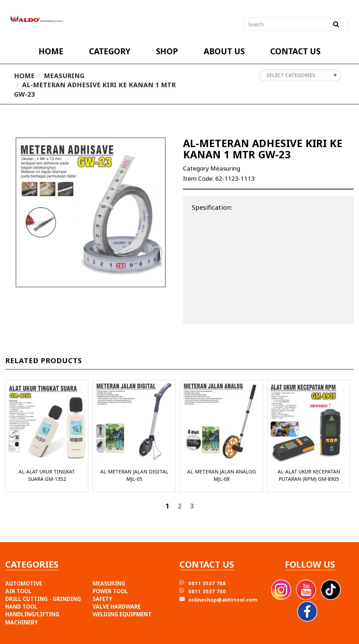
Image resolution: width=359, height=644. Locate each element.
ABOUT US (224, 51)
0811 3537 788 (207, 583)
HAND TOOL (21, 607)
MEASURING (109, 583)
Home (24, 75)
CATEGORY (110, 51)
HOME (51, 51)
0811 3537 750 (207, 591)
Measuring (64, 75)
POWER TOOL (110, 591)
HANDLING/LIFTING (32, 614)
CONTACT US (295, 51)
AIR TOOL (18, 591)
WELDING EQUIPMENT (122, 614)
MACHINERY (22, 622)
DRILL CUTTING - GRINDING (43, 599)
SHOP (167, 51)
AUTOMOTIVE (24, 583)
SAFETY (102, 599)
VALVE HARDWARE (117, 607)
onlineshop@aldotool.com (223, 600)
